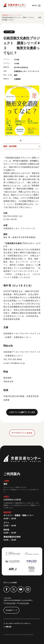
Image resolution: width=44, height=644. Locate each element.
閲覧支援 (8, 627)
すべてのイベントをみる (22, 433)
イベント (18, 15)
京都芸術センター (15, 5)
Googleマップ (11, 610)
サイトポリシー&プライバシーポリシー (18, 623)
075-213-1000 (11, 603)
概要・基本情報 (10, 146)
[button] (21, 141)
